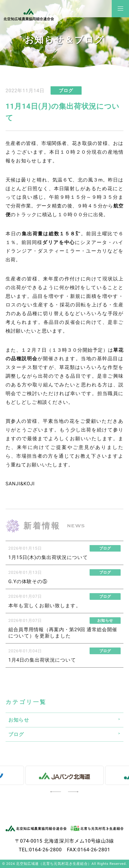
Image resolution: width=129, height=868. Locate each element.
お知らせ (19, 720)
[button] (56, 792)
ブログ (16, 734)
